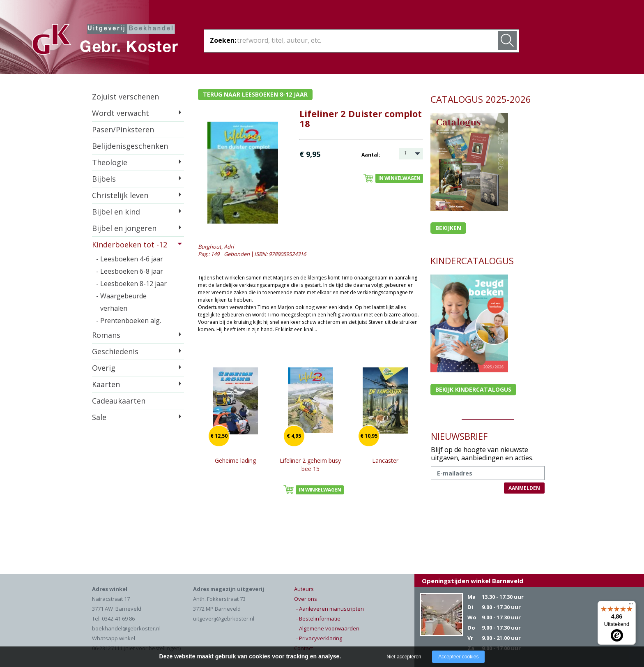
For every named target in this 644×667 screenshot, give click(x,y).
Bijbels (104, 179)
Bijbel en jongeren (124, 228)
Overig (104, 368)
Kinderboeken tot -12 (130, 245)
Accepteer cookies (458, 657)
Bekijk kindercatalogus (473, 389)
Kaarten (106, 384)
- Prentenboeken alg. (129, 321)
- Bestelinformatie (318, 619)
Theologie (110, 162)
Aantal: (371, 155)
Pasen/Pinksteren (123, 129)
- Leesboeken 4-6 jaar (130, 259)
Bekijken (448, 228)
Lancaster (385, 460)
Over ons (306, 599)
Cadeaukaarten (119, 401)
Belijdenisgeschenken (130, 146)
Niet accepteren (404, 657)
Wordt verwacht (121, 113)
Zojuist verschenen (125, 97)
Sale (99, 417)
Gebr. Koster (105, 41)
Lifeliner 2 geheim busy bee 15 (310, 465)
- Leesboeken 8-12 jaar (131, 284)
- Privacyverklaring (319, 638)
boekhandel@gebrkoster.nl (126, 628)
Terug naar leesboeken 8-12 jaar (255, 94)
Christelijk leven (120, 195)
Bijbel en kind (116, 212)
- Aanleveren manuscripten (330, 609)
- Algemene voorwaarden (328, 628)
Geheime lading (235, 460)
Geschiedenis (115, 351)
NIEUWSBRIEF (459, 436)
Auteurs (304, 589)
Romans (106, 335)
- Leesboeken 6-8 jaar (130, 271)
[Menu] (631, 606)
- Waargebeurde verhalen (121, 302)
